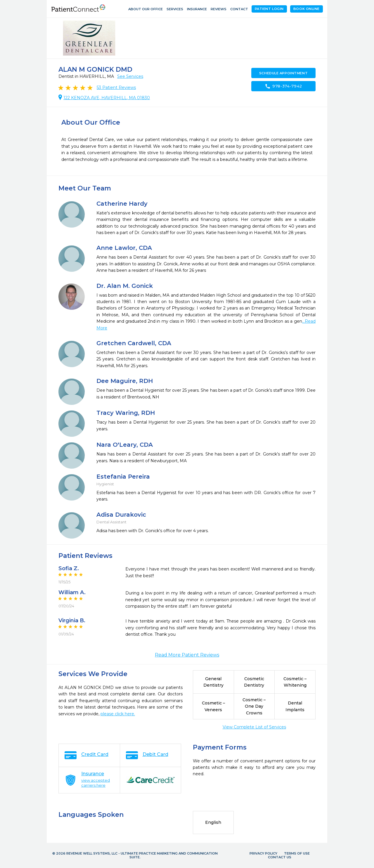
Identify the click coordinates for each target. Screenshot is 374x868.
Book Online (307, 9)
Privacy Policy (263, 853)
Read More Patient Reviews (187, 655)
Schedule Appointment (283, 73)
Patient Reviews (116, 87)
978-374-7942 (283, 86)
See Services (130, 76)
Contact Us (280, 857)
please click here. (118, 714)
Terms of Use (297, 853)
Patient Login (269, 9)
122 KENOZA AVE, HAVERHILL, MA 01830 (107, 98)
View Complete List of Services (254, 727)
